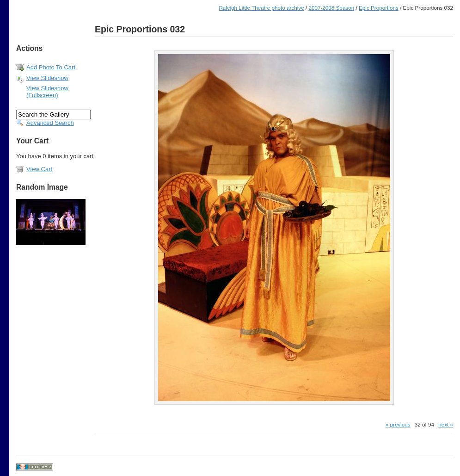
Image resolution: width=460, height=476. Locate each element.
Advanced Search (50, 123)
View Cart (39, 169)
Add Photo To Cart (51, 67)
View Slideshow (47, 78)
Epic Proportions (379, 8)
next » (446, 424)
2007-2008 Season (331, 8)
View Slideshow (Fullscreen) (47, 92)
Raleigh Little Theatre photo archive (261, 8)
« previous (398, 424)
